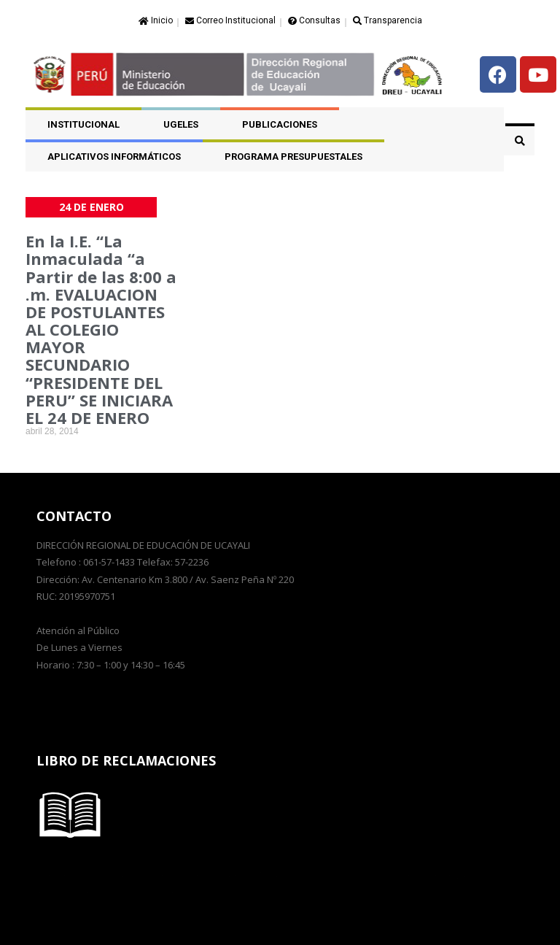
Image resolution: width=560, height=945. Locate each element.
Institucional (83, 124)
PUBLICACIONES (280, 124)
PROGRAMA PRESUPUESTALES (293, 157)
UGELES (181, 124)
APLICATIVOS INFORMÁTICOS (114, 157)
